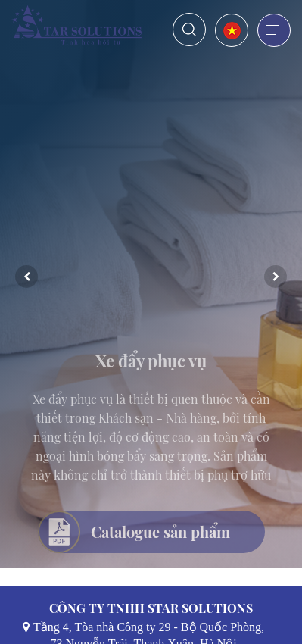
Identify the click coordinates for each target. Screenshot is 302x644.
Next (276, 277)
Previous (26, 277)
